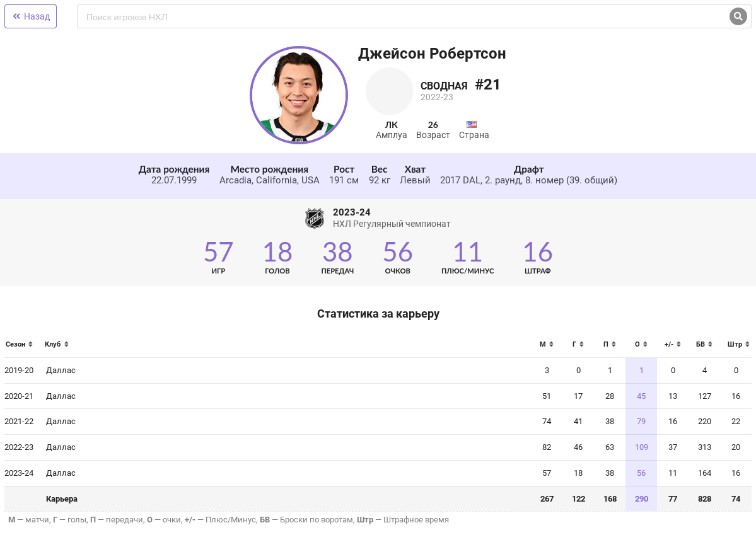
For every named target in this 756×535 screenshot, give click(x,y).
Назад (31, 16)
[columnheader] (22, 348)
